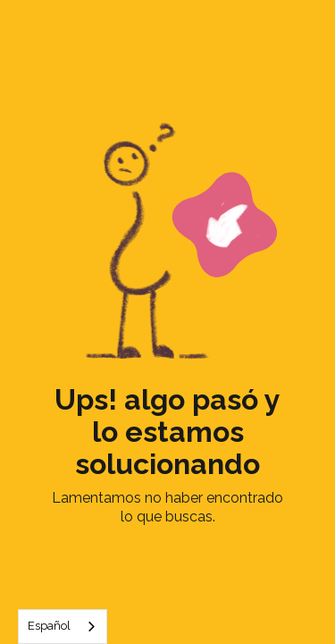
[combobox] (63, 627)
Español (49, 626)
